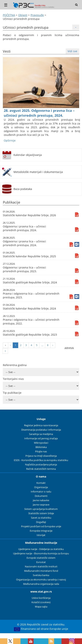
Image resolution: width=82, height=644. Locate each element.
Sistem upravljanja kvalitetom (41, 509)
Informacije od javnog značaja (41, 438)
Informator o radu (41, 492)
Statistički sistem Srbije (41, 513)
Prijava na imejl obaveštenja (41, 456)
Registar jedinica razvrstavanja (41, 425)
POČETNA (9, 15)
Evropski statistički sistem (41, 558)
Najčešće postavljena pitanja (41, 465)
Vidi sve (72, 51)
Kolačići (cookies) (41, 602)
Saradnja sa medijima (41, 434)
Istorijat (41, 535)
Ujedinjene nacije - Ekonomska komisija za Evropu (41, 553)
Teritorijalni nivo (13, 379)
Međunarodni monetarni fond (41, 571)
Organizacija (41, 487)
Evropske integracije (41, 531)
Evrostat (41, 562)
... (42, 345)
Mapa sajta (41, 607)
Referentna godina (15, 365)
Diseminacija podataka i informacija (41, 430)
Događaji (41, 522)
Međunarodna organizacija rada (41, 584)
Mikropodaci (41, 443)
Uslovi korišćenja (41, 598)
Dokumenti (41, 496)
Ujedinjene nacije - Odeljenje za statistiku (41, 549)
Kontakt (41, 483)
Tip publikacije (12, 393)
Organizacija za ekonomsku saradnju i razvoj (41, 580)
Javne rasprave (41, 505)
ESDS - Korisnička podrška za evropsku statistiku (41, 460)
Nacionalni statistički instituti (41, 567)
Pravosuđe (37, 15)
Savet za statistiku (41, 518)
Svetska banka (41, 575)
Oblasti (23, 15)
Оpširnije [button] (10, 140)
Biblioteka (41, 447)
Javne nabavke (41, 500)
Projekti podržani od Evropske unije (41, 526)
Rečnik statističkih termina (41, 469)
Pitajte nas (41, 451)
